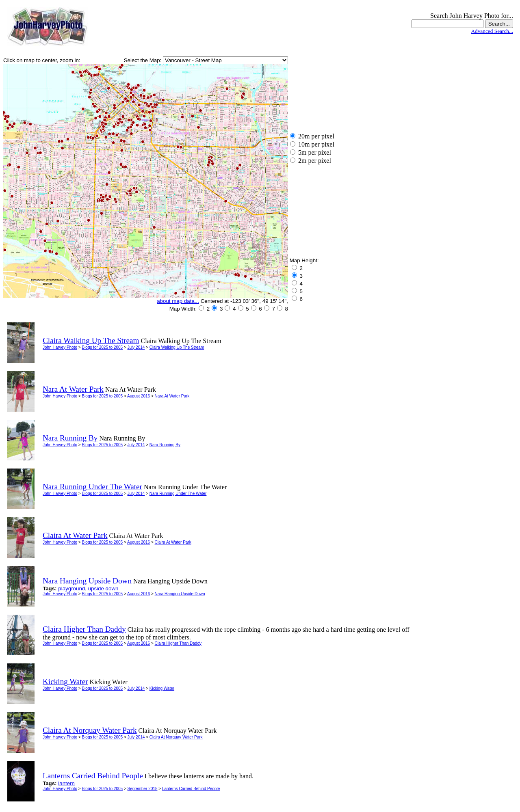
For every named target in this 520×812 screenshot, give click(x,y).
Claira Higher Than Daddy (178, 643)
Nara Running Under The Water (178, 493)
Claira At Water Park (173, 542)
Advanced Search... (492, 31)
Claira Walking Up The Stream (177, 347)
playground (71, 588)
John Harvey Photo (60, 347)
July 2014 (136, 347)
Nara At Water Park (172, 396)
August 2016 (139, 396)
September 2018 (143, 789)
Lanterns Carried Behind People (191, 789)
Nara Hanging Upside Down (180, 594)
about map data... (178, 301)
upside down (103, 588)
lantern (66, 783)
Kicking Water (162, 688)
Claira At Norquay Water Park (176, 737)
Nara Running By (165, 445)
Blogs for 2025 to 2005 (102, 347)
